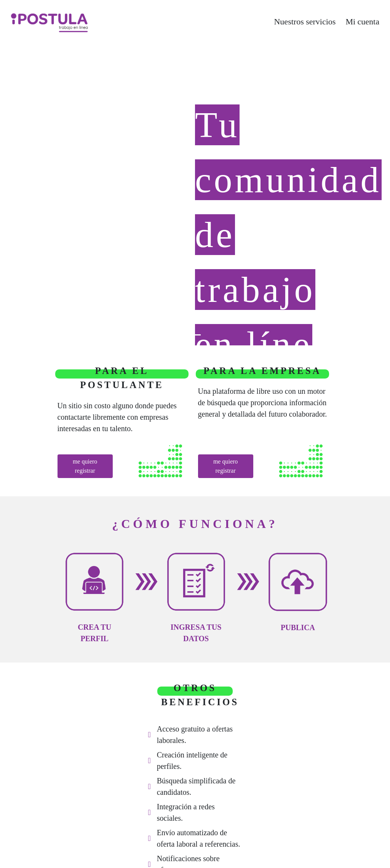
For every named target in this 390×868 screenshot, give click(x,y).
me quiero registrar (85, 466)
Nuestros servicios (305, 22)
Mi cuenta (362, 22)
